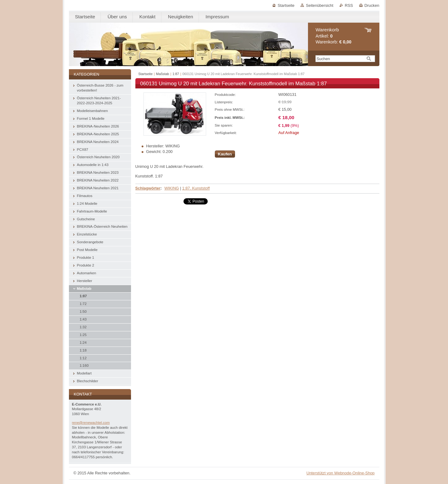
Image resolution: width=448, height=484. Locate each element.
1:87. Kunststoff (196, 188)
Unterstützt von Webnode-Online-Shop (341, 473)
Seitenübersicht (319, 5)
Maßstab (162, 74)
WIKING (172, 188)
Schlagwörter (148, 188)
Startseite (286, 5)
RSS (349, 5)
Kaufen (225, 154)
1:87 (176, 74)
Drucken (372, 5)
